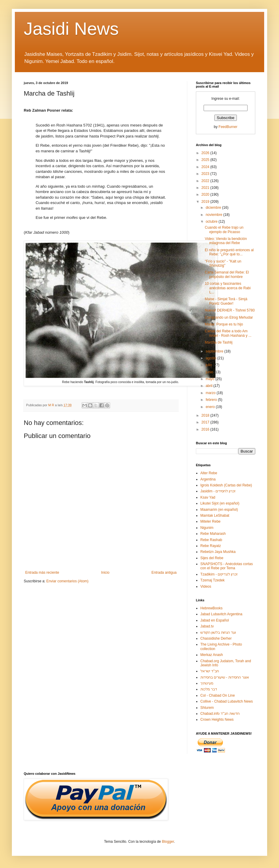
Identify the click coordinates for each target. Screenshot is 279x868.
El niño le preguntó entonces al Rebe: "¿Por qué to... (229, 252)
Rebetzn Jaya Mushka (218, 552)
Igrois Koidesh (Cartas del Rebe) (226, 485)
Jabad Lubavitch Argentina (221, 614)
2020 (206, 195)
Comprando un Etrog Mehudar (229, 317)
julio (209, 365)
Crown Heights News (217, 720)
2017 (206, 422)
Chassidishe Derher (216, 638)
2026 (206, 153)
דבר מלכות (209, 689)
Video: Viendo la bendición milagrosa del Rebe (226, 241)
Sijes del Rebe (212, 558)
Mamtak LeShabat (215, 516)
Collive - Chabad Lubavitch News (227, 701)
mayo (211, 379)
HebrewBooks (211, 608)
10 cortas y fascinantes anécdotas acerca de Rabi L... (228, 288)
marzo (211, 393)
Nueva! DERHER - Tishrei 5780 (230, 310)
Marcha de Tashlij (219, 342)
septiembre (215, 351)
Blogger (168, 842)
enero (211, 407)
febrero (212, 400)
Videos (206, 586)
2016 (206, 429)
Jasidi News (71, 29)
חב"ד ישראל (210, 671)
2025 (206, 160)
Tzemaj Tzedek (213, 580)
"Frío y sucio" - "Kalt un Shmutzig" (223, 263)
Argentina (208, 479)
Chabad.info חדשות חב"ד (220, 714)
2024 (206, 167)
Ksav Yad (208, 497)
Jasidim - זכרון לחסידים (218, 491)
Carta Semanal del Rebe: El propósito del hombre (227, 274)
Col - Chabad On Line (218, 695)
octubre (212, 222)
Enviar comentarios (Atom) (67, 581)
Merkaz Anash (212, 655)
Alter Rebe (209, 473)
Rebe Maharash (213, 534)
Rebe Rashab (211, 540)
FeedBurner (228, 127)
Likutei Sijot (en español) (220, 503)
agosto (211, 358)
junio (210, 372)
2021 (206, 188)
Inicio (105, 573)
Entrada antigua (164, 573)
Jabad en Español (215, 620)
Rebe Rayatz (211, 546)
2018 (206, 415)
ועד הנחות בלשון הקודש (218, 633)
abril (210, 386)
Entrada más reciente (42, 573)
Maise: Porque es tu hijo (224, 324)
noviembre (214, 215)
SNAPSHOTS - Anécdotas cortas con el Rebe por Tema (227, 566)
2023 (206, 174)
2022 (206, 181)
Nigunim (207, 528)
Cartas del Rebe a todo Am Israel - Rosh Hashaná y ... (228, 333)
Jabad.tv (207, 626)
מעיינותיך (207, 683)
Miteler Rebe (210, 521)
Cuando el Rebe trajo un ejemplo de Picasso (224, 230)
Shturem (207, 708)
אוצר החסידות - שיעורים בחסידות (225, 677)
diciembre (214, 208)
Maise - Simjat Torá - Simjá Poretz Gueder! (226, 301)
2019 (206, 202)
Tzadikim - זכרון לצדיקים (219, 574)
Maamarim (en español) (219, 510)
